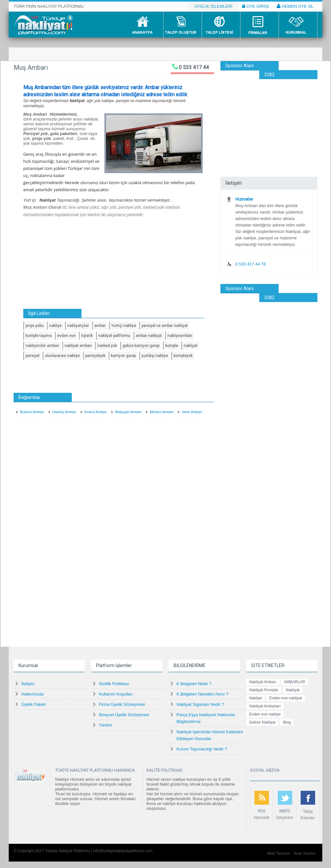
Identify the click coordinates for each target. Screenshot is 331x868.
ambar (100, 326)
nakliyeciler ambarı (42, 346)
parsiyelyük (95, 356)
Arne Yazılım (304, 853)
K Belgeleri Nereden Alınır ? (202, 694)
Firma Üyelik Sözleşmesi (122, 704)
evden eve (66, 336)
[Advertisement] (269, 120)
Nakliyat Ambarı (263, 682)
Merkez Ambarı (162, 412)
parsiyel (32, 356)
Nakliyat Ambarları (265, 706)
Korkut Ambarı (96, 412)
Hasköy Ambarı (64, 412)
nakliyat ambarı (78, 346)
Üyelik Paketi (33, 704)
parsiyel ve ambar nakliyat (165, 326)
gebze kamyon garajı (141, 346)
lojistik (87, 336)
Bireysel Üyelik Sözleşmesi (124, 715)
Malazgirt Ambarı (128, 412)
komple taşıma (39, 336)
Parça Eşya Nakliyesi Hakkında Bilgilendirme (206, 718)
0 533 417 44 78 (251, 264)
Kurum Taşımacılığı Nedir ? (202, 749)
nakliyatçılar (78, 326)
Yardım (106, 725)
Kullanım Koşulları (116, 694)
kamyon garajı (123, 356)
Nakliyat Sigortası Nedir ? (200, 704)
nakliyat (191, 346)
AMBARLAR (294, 682)
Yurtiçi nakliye (124, 326)
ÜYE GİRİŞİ (256, 6)
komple (172, 346)
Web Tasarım (278, 853)
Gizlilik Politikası (114, 684)
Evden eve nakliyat (286, 698)
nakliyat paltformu (114, 336)
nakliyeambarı (180, 336)
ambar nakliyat (149, 336)
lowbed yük (107, 346)
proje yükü (35, 326)
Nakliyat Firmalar (264, 690)
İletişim (28, 684)
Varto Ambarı (192, 412)
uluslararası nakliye (62, 356)
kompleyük (183, 356)
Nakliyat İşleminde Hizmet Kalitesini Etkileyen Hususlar (210, 735)
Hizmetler (244, 199)
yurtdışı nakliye (155, 356)
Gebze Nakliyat (262, 722)
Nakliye (256, 698)
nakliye (55, 326)
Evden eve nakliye (265, 714)
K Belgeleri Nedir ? (194, 684)
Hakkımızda (32, 694)
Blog (287, 722)
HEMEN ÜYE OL (295, 6)
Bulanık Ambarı (32, 412)
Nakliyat (293, 690)
